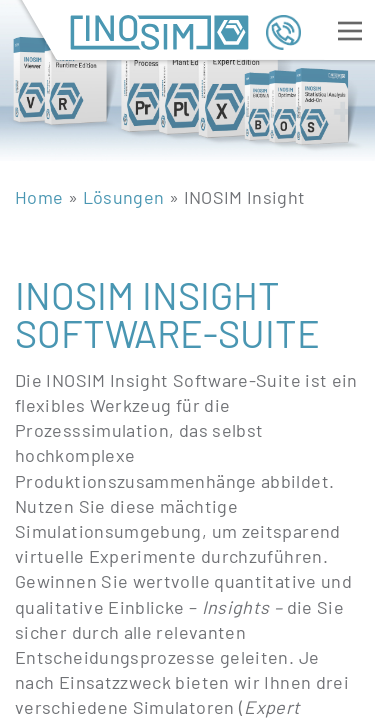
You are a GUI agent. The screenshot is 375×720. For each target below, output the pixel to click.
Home (39, 197)
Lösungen (124, 197)
